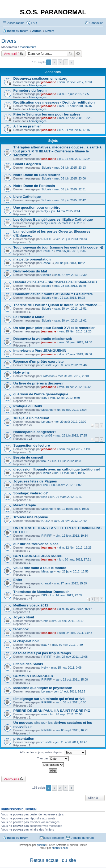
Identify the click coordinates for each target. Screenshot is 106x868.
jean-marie (49, 82)
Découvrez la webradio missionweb (43, 339)
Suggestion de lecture (32, 445)
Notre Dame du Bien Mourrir (37, 175)
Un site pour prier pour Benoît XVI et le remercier (54, 328)
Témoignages (38, 85)
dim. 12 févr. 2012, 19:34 (72, 536)
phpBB (41, 845)
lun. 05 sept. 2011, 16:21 (72, 730)
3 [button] (60, 62)
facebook (21, 629)
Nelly (45, 211)
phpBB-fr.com (60, 848)
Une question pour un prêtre (37, 208)
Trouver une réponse (31, 517)
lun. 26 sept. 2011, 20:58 (66, 714)
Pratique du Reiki (28, 406)
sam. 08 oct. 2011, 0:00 (71, 702)
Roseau (46, 263)
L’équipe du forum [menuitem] (82, 838)
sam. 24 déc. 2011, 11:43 (76, 633)
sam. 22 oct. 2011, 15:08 (72, 679)
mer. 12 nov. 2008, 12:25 (75, 118)
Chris (45, 621)
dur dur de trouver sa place (36, 544)
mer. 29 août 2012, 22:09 (70, 422)
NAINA (46, 521)
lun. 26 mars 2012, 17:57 (66, 497)
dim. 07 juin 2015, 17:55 (75, 94)
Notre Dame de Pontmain (34, 186)
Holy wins (22, 372)
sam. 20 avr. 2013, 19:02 (71, 320)
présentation (24, 739)
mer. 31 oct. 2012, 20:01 (74, 376)
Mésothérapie (25, 505)
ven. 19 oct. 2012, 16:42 (75, 387)
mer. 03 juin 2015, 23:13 (70, 168)
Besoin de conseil (28, 457)
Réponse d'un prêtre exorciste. (39, 362)
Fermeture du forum (30, 90)
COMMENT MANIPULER (33, 676)
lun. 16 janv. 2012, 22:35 (66, 595)
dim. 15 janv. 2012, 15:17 (76, 609)
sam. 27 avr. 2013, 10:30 (71, 275)
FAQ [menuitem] (34, 23)
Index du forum (18, 838)
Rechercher (71, 54)
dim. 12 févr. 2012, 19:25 (75, 548)
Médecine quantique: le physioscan (43, 688)
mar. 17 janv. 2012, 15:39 (71, 583)
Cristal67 (47, 251)
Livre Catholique (27, 197)
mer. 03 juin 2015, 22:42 (70, 200)
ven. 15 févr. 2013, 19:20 (75, 331)
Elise (45, 485)
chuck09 (47, 365)
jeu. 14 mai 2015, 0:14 (65, 211)
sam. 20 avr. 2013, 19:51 (71, 309)
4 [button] (66, 62)
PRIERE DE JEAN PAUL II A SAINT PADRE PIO (52, 711)
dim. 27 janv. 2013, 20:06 (76, 354)
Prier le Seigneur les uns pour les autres (47, 114)
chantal (46, 583)
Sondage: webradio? (31, 493)
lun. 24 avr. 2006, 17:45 (75, 130)
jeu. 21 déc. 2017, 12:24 (75, 159)
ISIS (44, 398)
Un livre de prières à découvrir (39, 383)
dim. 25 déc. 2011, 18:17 (68, 621)
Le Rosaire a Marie (29, 317)
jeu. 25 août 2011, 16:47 (71, 742)
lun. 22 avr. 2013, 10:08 (70, 298)
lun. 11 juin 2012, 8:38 (67, 461)
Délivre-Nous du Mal (30, 271)
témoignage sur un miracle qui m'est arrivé (49, 699)
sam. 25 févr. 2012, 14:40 (70, 521)
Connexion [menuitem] (96, 23)
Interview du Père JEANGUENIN (40, 351)
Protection (48, 376)
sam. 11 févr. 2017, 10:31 (76, 82)
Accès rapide (16, 23)
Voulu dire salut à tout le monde (40, 568)
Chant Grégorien (27, 164)
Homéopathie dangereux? (35, 432)
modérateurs (28, 47)
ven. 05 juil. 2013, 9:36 (71, 251)
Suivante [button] (71, 63)
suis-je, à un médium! (31, 418)
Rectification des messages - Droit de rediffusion (54, 102)
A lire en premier (27, 126)
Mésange (47, 410)
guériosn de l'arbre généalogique (41, 394)
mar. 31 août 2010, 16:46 (75, 106)
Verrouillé (12, 54)
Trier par (53, 759)
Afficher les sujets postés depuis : (53, 752)
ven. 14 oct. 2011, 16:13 (69, 691)
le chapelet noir (26, 641)
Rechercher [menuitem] (101, 31)
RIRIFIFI (47, 239)
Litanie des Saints (28, 664)
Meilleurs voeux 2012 (31, 605)
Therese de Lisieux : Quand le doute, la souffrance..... (58, 305)
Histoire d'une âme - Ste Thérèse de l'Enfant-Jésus (55, 282)
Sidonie (46, 168)
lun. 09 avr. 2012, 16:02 (66, 485)
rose (44, 497)
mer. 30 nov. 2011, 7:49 (68, 645)
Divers (9, 41)
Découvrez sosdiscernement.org (40, 78)
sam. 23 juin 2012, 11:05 (75, 449)
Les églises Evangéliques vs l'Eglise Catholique (53, 219)
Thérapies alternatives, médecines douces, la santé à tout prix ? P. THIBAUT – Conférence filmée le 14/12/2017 (57, 151)
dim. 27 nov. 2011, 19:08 (72, 657)
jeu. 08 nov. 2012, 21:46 (71, 365)
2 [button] (54, 62)
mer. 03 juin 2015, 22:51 (70, 189)
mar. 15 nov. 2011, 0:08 (66, 668)
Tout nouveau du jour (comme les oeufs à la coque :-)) (58, 247)
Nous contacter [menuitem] (54, 838)
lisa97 (45, 461)
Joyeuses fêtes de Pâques (35, 481)
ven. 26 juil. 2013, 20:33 (71, 239)
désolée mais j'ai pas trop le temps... (44, 653)
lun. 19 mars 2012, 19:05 (73, 509)
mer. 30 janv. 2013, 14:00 (76, 342)
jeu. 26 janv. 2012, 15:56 (73, 571)
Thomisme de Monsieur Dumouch (41, 592)
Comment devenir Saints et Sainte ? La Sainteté (53, 294)
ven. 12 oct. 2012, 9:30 (65, 398)
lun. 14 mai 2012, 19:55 (70, 473)
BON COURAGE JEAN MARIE (38, 556)
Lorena (46, 422)
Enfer (18, 580)
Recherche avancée (78, 54)
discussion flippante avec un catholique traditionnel (56, 469)
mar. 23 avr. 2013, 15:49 (70, 286)
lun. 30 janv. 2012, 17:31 (75, 559)
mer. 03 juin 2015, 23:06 (70, 178)
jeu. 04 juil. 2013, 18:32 (70, 263)
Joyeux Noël (24, 617)
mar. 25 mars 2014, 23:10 (68, 223)
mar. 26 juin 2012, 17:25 (71, 435)
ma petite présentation (32, 259)
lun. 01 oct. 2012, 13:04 (72, 410)
